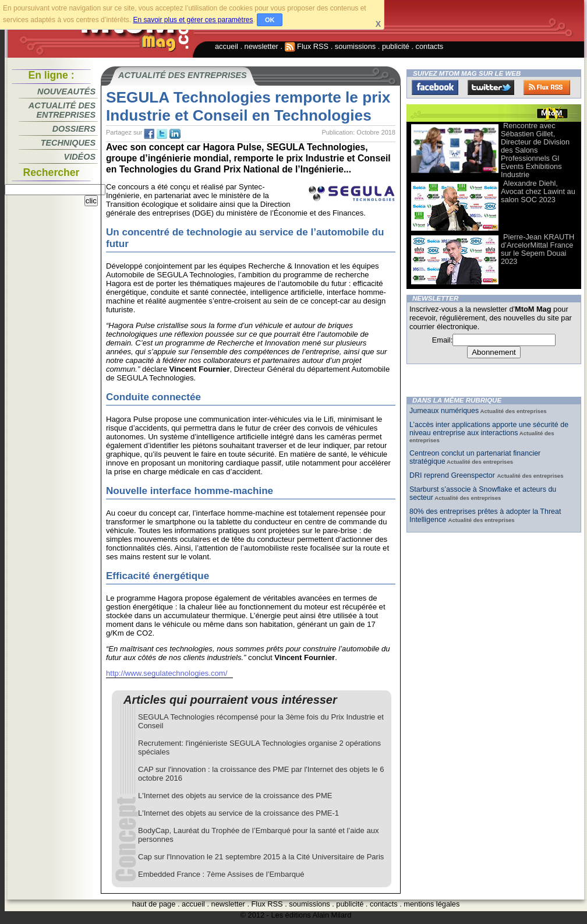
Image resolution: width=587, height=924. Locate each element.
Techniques (68, 143)
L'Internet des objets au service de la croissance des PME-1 (238, 813)
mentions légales (432, 904)
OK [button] (270, 20)
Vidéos (80, 157)
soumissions (355, 46)
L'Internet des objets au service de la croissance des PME (235, 796)
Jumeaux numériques (444, 411)
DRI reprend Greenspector (453, 475)
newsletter (261, 46)
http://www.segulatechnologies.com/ (167, 673)
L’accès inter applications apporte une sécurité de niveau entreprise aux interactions (489, 429)
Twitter (491, 87)
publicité (396, 46)
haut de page (154, 904)
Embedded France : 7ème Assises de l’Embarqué (221, 874)
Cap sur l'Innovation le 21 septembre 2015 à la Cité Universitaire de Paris (261, 857)
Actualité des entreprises (62, 110)
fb (149, 134)
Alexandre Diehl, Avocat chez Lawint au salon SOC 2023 (538, 191)
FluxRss (547, 87)
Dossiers (74, 129)
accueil (227, 46)
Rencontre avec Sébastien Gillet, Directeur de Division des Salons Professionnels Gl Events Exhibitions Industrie (535, 150)
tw (162, 134)
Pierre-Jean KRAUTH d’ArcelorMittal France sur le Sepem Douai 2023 (538, 249)
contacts (430, 46)
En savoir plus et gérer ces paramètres (193, 20)
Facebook (435, 87)
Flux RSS (307, 46)
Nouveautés (66, 91)
